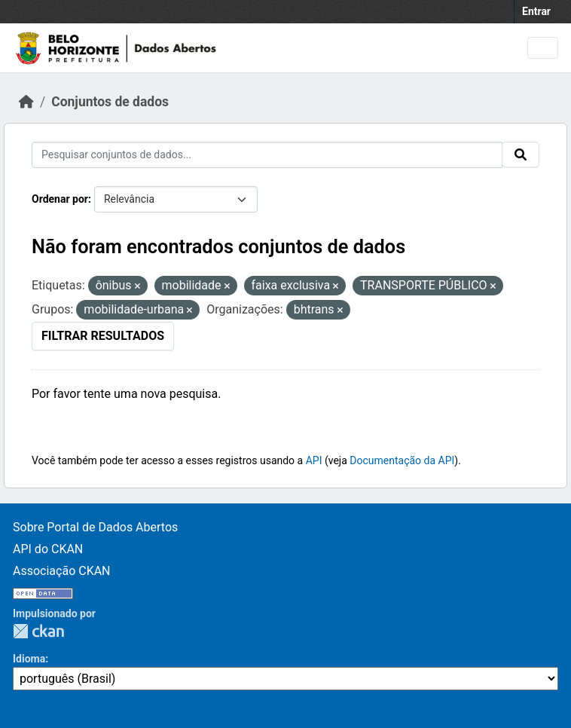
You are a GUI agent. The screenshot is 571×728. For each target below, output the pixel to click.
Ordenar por (60, 199)
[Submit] (521, 154)
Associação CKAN (62, 571)
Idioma (29, 659)
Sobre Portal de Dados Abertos (95, 527)
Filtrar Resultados (103, 336)
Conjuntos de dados (110, 102)
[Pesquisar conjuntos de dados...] (267, 155)
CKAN (38, 631)
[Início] (26, 102)
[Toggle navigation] (543, 48)
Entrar (536, 11)
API (314, 460)
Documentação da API (402, 460)
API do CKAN (48, 549)
